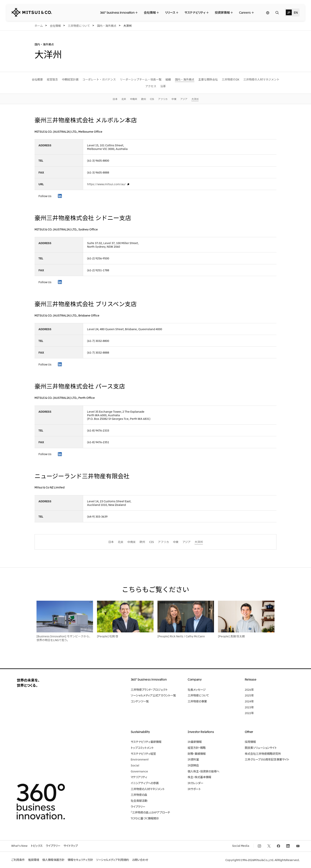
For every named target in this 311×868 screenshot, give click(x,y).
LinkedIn (60, 196)
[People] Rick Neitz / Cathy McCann (181, 636)
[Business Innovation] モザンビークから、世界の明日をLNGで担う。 (64, 638)
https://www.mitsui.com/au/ (106, 184)
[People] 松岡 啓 (108, 636)
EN (296, 12)
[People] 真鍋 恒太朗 (231, 636)
